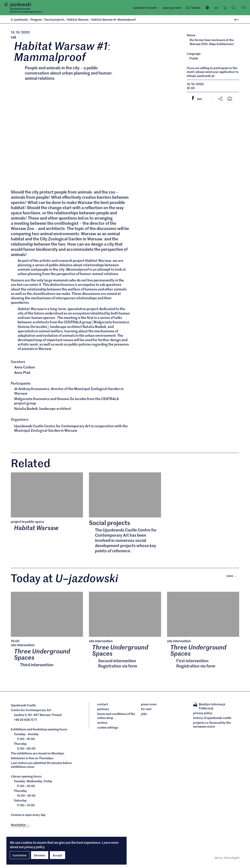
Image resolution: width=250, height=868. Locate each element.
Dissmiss (40, 855)
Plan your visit (170, 8)
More (233, 577)
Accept (57, 855)
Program (36, 19)
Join (199, 98)
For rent (146, 711)
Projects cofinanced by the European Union (212, 726)
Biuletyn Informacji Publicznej (209, 708)
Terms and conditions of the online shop (116, 718)
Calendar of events (143, 8)
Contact (103, 706)
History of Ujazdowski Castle (212, 720)
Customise (20, 855)
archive (102, 724)
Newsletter (20, 826)
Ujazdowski (19, 19)
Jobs (144, 716)
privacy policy (35, 847)
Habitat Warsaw (78, 19)
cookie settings (108, 729)
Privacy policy (203, 715)
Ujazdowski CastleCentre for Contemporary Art (26, 10)
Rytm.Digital (232, 860)
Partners (103, 711)
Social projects (55, 19)
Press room (149, 706)
